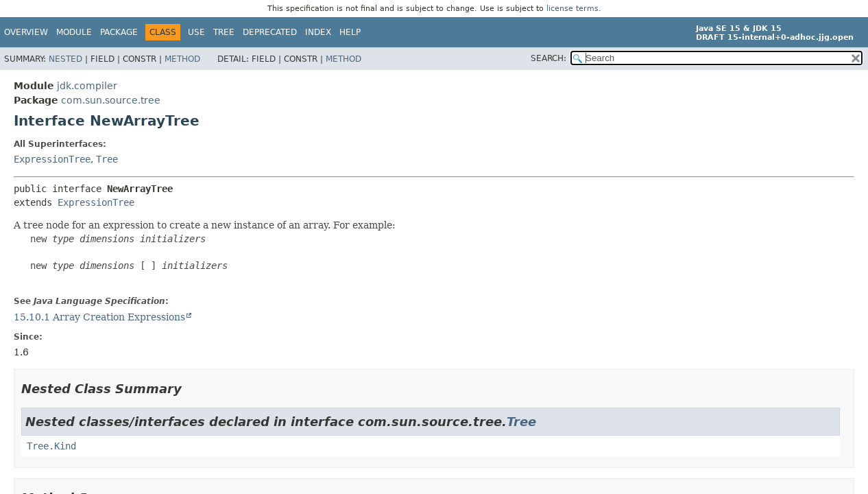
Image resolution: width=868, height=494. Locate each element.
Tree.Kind (51, 446)
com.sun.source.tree (111, 100)
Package (119, 32)
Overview (26, 32)
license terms (572, 9)
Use (196, 32)
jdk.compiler (87, 86)
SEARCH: (548, 58)
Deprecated (270, 32)
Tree (224, 32)
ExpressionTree (52, 159)
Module (74, 32)
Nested (65, 59)
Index (318, 32)
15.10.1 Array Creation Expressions (99, 317)
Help (350, 32)
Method (182, 59)
